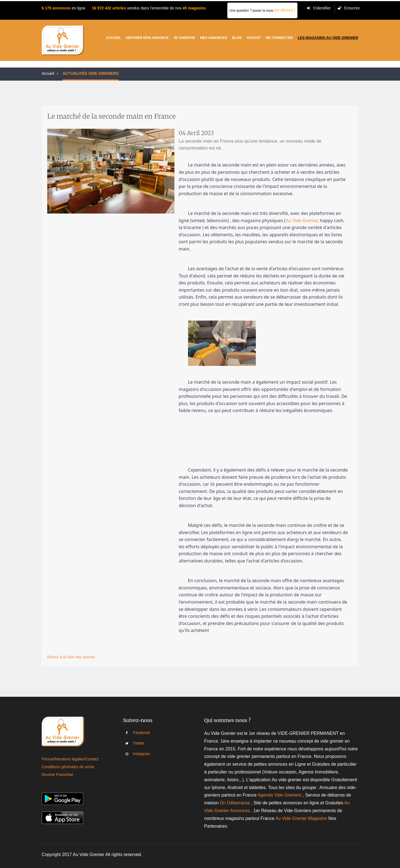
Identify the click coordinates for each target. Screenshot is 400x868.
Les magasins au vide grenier (328, 38)
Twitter (137, 743)
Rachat (254, 38)
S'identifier (319, 8)
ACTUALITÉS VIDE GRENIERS (91, 73)
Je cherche (184, 38)
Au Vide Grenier (302, 220)
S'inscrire (349, 8)
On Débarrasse (235, 803)
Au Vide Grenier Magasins (302, 818)
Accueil (113, 38)
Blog (237, 38)
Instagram (137, 754)
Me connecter (279, 38)
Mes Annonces (214, 38)
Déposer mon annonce (147, 38)
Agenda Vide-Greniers (279, 795)
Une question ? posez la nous (262, 10)
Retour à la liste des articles (71, 657)
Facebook (137, 733)
